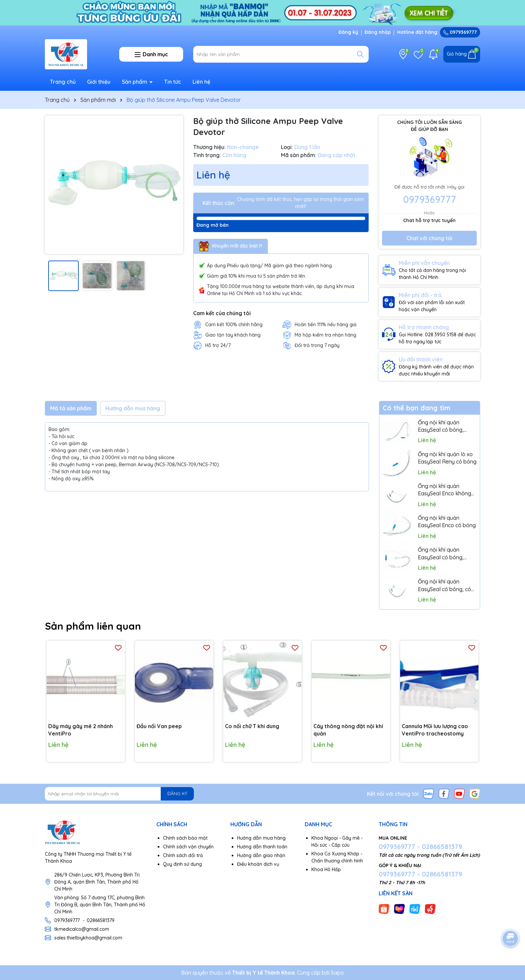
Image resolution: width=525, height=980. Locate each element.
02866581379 (101, 920)
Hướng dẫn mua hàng (261, 838)
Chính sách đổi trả (183, 855)
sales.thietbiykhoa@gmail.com (88, 938)
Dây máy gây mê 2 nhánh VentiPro (81, 730)
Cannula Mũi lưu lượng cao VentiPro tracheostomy (435, 730)
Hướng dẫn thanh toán (262, 847)
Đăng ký (348, 32)
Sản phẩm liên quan (93, 626)
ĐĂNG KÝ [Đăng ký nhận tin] (177, 793)
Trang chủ (63, 82)
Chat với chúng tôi (429, 238)
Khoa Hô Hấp (326, 869)
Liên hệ (201, 82)
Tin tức (173, 82)
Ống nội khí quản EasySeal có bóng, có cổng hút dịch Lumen (444, 585)
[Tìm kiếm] (360, 54)
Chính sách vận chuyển (188, 847)
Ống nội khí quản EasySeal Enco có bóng (447, 521)
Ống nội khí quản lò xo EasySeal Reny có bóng (447, 458)
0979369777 (460, 32)
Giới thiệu (99, 82)
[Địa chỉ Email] (119, 794)
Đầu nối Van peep (159, 726)
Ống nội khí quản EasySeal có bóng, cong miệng (441, 554)
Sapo (337, 973)
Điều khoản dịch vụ (258, 864)
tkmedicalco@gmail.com (82, 929)
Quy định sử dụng (182, 864)
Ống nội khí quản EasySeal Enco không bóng (444, 490)
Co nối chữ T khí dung (252, 726)
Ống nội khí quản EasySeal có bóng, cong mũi (441, 426)
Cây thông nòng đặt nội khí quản (348, 730)
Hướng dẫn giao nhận (261, 855)
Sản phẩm (135, 82)
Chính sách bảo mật (185, 838)
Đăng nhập (378, 32)
